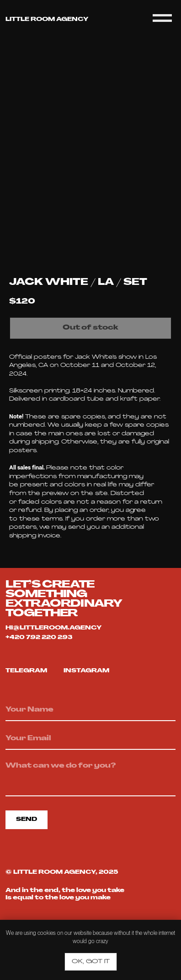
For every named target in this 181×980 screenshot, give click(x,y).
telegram (26, 671)
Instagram (86, 671)
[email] (90, 739)
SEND (27, 820)
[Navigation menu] (162, 18)
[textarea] (90, 777)
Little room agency (47, 20)
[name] (90, 711)
